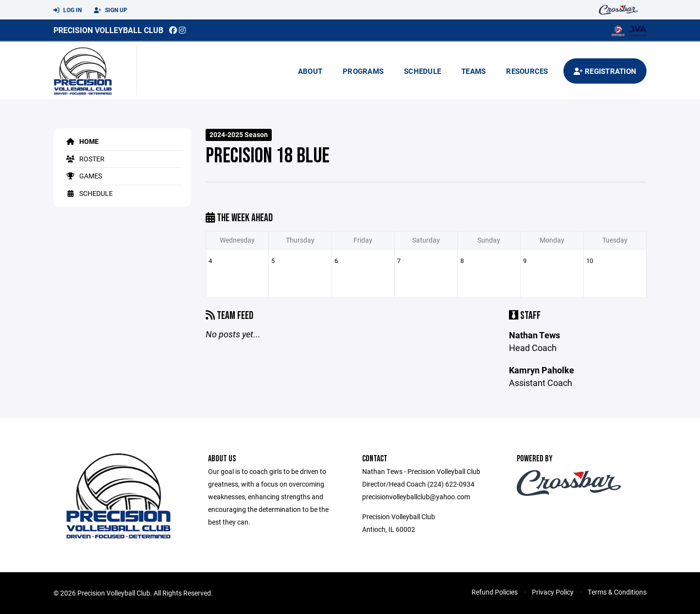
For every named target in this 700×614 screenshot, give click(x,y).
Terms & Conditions (617, 592)
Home (81, 141)
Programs (363, 71)
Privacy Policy (553, 592)
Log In (68, 10)
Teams (473, 71)
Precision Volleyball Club (108, 30)
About (310, 71)
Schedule (422, 71)
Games (83, 176)
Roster (84, 159)
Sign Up (111, 10)
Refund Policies (495, 592)
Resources (527, 71)
